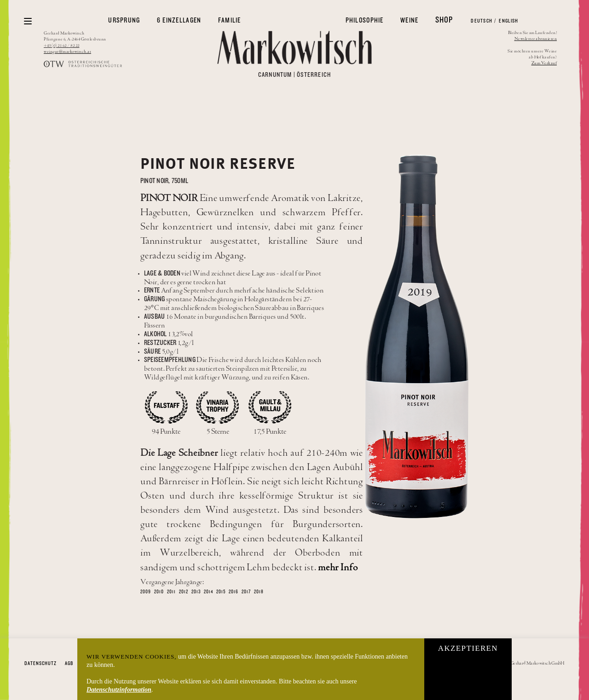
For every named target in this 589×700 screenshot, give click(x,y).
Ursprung (124, 20)
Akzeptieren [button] (468, 648)
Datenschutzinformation (119, 690)
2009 (146, 592)
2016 (234, 592)
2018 (259, 592)
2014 (208, 592)
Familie (230, 20)
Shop (444, 20)
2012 (184, 592)
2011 (171, 592)
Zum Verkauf (544, 63)
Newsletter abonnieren (536, 39)
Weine (409, 20)
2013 (196, 592)
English (508, 21)
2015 (221, 592)
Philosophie (365, 20)
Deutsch (481, 21)
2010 (159, 592)
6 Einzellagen (179, 20)
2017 (246, 592)
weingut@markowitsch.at (67, 52)
